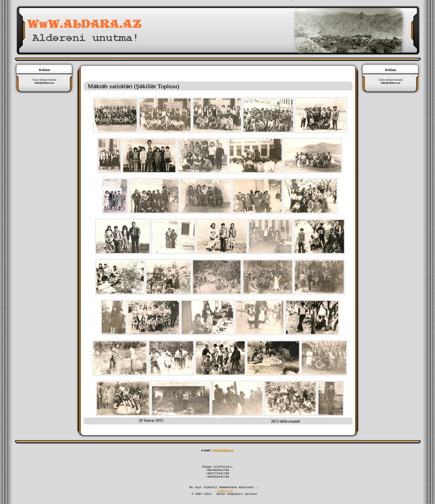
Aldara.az (226, 495)
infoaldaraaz (223, 450)
